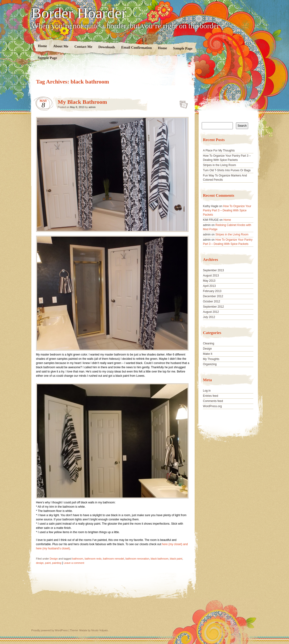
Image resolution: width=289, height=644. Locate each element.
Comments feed (213, 401)
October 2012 (212, 301)
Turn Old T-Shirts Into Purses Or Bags (227, 170)
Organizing (210, 364)
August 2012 (211, 312)
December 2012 (213, 296)
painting (57, 563)
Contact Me (83, 47)
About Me (61, 46)
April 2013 (209, 286)
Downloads (107, 47)
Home (42, 46)
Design (54, 559)
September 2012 (213, 307)
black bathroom (160, 559)
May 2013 (209, 281)
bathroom (78, 559)
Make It (207, 354)
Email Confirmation (136, 47)
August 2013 (211, 276)
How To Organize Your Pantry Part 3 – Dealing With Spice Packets (227, 210)
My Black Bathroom (82, 102)
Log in (207, 391)
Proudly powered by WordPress (50, 630)
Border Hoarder (79, 13)
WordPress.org (212, 406)
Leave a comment (74, 563)
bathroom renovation (137, 559)
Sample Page (183, 48)
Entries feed (210, 396)
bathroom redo (93, 559)
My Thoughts (211, 359)
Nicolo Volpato (100, 630)
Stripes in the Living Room (219, 165)
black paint (176, 559)
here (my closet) (172, 544)
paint (48, 563)
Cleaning (208, 343)
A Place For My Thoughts (219, 151)
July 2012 (209, 317)
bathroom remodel (113, 559)
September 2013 (213, 270)
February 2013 (212, 291)
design (40, 563)
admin (92, 107)
